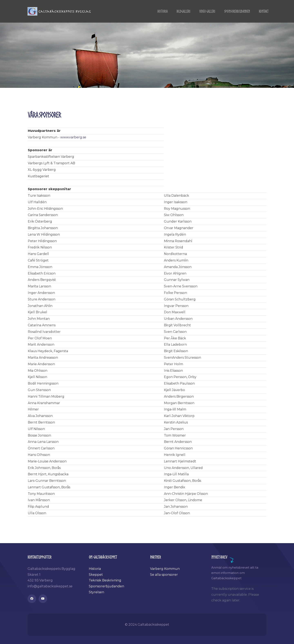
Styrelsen (96, 592)
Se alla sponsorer (164, 575)
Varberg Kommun (165, 569)
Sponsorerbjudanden (106, 586)
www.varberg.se (73, 137)
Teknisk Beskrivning (105, 580)
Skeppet (96, 575)
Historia (95, 569)
